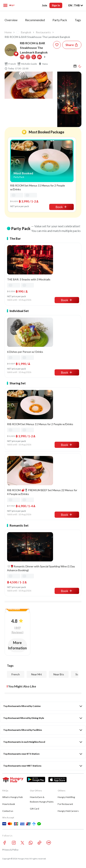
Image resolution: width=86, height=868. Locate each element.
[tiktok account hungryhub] (39, 843)
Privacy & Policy (10, 850)
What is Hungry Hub (12, 797)
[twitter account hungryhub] (22, 843)
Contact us (8, 811)
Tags (78, 20)
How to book (9, 804)
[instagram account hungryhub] (14, 843)
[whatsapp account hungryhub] (31, 843)
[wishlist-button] (57, 45)
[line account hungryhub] (49, 843)
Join (45, 5)
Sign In (56, 5)
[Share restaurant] (72, 45)
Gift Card (34, 809)
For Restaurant (65, 804)
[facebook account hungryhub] (5, 843)
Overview (11, 20)
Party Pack (60, 20)
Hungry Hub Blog (66, 797)
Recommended (35, 20)
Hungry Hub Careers (68, 811)
